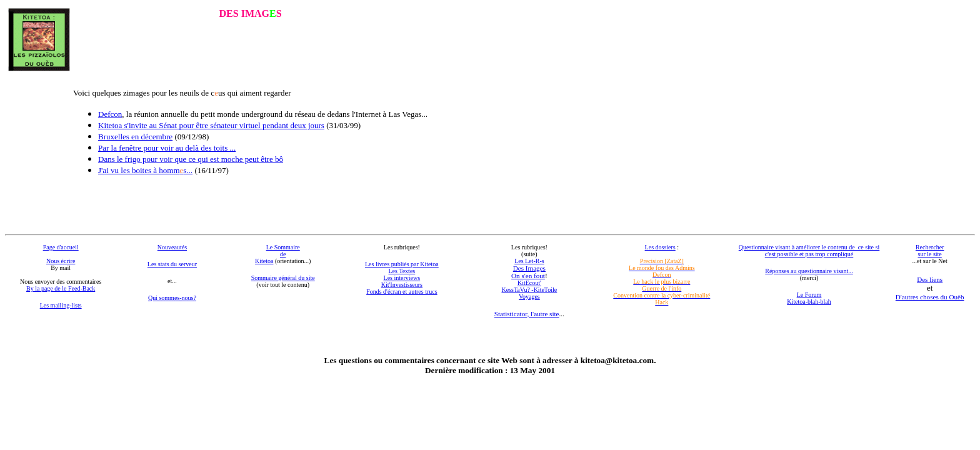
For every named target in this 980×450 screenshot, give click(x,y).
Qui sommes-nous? (172, 298)
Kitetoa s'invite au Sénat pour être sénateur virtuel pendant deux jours (211, 125)
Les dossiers (660, 247)
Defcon (110, 114)
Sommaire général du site (283, 278)
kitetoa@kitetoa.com (617, 360)
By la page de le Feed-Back (61, 288)
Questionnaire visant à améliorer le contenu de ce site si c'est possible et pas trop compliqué (809, 251)
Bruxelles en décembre (135, 137)
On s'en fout (528, 276)
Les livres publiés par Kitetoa (402, 264)
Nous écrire (61, 261)
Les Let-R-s (529, 261)
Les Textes (402, 271)
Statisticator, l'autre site (527, 314)
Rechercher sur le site (930, 251)
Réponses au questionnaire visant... (809, 271)
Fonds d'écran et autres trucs (402, 292)
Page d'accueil (61, 247)
